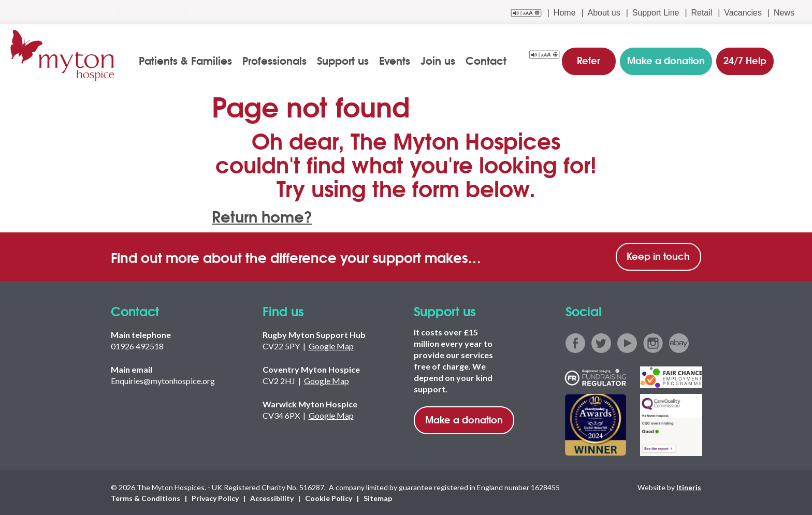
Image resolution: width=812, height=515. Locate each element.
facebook (575, 343)
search (795, 61)
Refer (589, 59)
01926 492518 (137, 346)
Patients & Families (186, 60)
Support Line (656, 13)
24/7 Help (744, 59)
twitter (601, 343)
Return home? (264, 216)
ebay (679, 343)
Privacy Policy (215, 498)
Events (395, 60)
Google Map (331, 346)
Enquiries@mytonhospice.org (163, 381)
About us (604, 13)
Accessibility (272, 498)
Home (565, 13)
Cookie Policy (329, 498)
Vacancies (743, 13)
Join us (438, 60)
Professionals (275, 60)
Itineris (689, 487)
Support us (343, 60)
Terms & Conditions (146, 498)
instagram (653, 343)
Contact (487, 60)
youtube (627, 343)
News (784, 13)
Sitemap (378, 498)
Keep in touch (658, 256)
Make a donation (464, 419)
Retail (701, 13)
